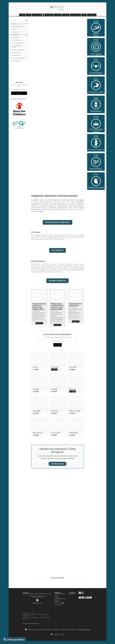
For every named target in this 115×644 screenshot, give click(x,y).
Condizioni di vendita (60, 598)
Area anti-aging (16, 37)
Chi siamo (49, 15)
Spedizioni (57, 601)
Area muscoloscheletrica (18, 58)
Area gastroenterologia (18, 50)
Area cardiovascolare (18, 43)
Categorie (57, 600)
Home (22, 15)
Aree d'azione (15, 35)
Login (29, 15)
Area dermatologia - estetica (17, 46)
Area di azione (75, 15)
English (56, 634)
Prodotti (66, 15)
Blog (84, 15)
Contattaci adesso (57, 464)
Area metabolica (16, 55)
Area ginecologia (16, 53)
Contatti (57, 15)
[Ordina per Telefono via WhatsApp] (14, 640)
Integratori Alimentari (18, 26)
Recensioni (92, 15)
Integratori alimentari (57, 222)
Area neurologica (16, 61)
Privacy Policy (58, 605)
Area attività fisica (17, 40)
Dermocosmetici (57, 281)
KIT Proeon (57, 250)
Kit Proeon (15, 29)
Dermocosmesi (16, 32)
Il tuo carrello (38, 15)
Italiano (62, 634)
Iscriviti (58, 345)
